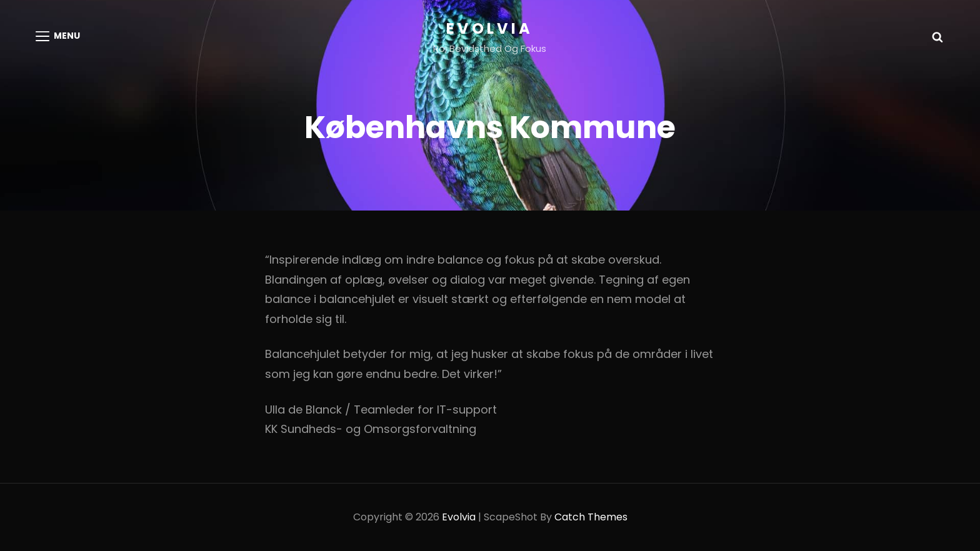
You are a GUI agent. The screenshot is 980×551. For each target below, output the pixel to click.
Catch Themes (591, 517)
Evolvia (490, 28)
